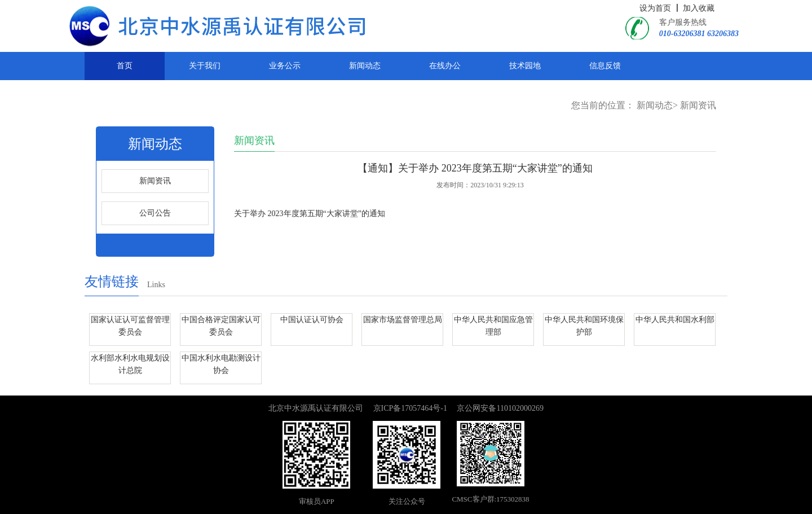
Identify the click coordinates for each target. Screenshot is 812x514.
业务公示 (285, 66)
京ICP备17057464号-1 (410, 408)
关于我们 (205, 66)
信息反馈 (605, 66)
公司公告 (155, 213)
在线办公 (445, 66)
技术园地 (525, 66)
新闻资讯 (698, 105)
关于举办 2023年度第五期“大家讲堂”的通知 (310, 214)
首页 (125, 66)
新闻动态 (365, 66)
